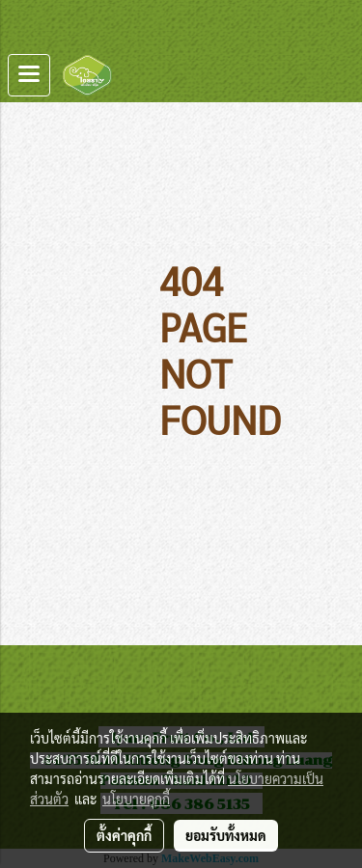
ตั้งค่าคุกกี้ (124, 835)
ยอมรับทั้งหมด (226, 835)
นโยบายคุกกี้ (136, 799)
